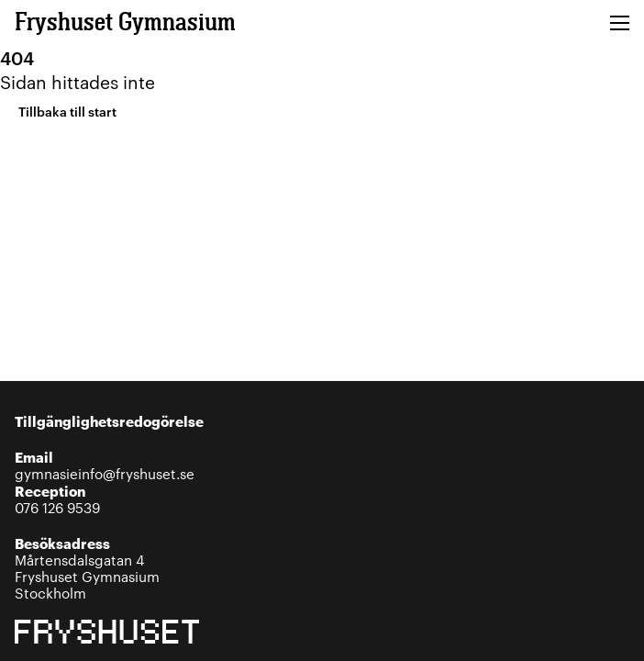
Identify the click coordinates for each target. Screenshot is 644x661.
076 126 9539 (57, 499)
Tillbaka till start (67, 111)
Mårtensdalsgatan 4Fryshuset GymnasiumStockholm (87, 568)
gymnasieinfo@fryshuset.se (105, 465)
